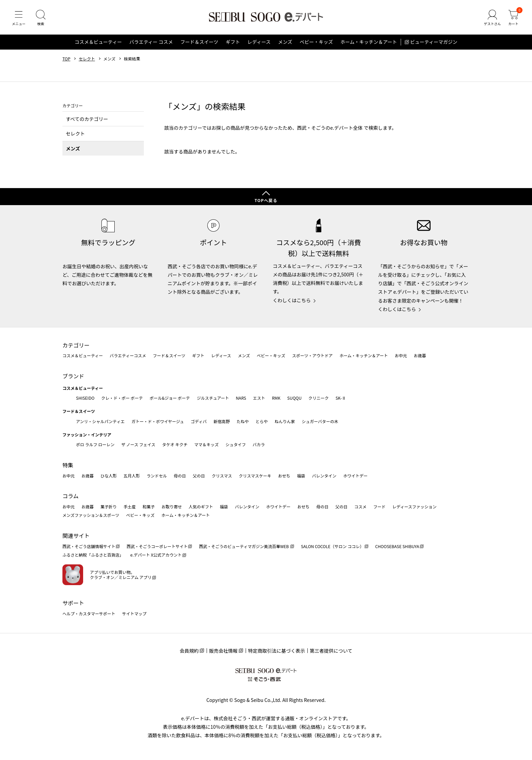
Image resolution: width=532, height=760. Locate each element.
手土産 (130, 506)
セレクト (87, 59)
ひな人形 (109, 476)
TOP (66, 59)
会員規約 (189, 651)
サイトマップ (134, 613)
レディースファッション (414, 506)
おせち (284, 476)
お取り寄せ (172, 506)
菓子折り (109, 506)
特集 (68, 465)
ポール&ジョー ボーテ (170, 398)
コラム (71, 496)
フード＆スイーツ (199, 42)
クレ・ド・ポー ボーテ (122, 398)
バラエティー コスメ (151, 42)
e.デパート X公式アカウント (156, 555)
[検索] (41, 18)
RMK (276, 398)
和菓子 (149, 506)
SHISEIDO (85, 398)
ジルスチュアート (213, 398)
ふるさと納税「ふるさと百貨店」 (93, 555)
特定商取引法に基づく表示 (277, 651)
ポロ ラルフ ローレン (95, 445)
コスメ (360, 506)
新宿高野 (222, 421)
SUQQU (294, 398)
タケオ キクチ (175, 445)
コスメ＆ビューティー (98, 42)
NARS (241, 398)
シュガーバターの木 (320, 421)
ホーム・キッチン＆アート (369, 42)
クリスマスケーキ (255, 476)
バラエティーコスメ (128, 356)
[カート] (513, 18)
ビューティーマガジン (434, 42)
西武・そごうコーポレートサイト (157, 546)
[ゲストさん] (492, 18)
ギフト (233, 42)
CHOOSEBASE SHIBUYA (397, 546)
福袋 (301, 476)
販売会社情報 (223, 651)
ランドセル (157, 476)
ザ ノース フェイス (138, 445)
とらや (262, 421)
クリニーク (319, 398)
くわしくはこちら (292, 300)
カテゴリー (76, 345)
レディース (259, 42)
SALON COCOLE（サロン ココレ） (332, 546)
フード (379, 506)
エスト (259, 398)
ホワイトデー (355, 476)
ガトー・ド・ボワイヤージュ (158, 421)
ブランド (73, 376)
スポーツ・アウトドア (312, 356)
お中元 (401, 356)
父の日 (199, 476)
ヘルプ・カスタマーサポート (89, 613)
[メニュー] (19, 18)
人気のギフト (201, 506)
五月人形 (132, 476)
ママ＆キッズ (207, 445)
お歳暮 (420, 356)
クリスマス (222, 476)
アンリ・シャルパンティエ (100, 421)
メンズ (285, 42)
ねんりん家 (285, 421)
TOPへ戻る (266, 201)
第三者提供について (331, 651)
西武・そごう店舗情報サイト (89, 546)
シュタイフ (236, 445)
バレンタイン (324, 476)
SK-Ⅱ (341, 398)
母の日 (180, 476)
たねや (243, 421)
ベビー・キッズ (316, 42)
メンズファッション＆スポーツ (91, 515)
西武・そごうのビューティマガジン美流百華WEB (244, 546)
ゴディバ (199, 421)
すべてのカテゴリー (87, 119)
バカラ (259, 445)
